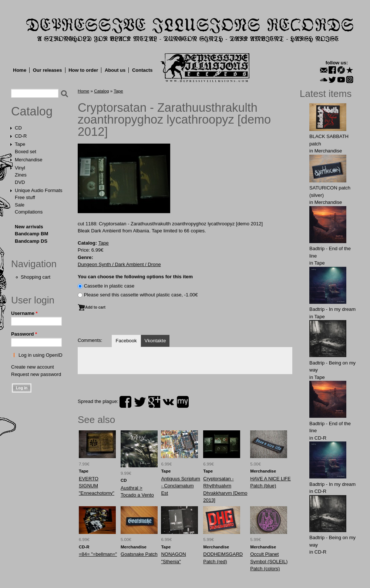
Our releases (48, 70)
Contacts (142, 70)
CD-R (21, 136)
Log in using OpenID (41, 355)
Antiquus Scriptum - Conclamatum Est (181, 486)
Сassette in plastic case (109, 286)
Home (20, 70)
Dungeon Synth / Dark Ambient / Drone (119, 264)
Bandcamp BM (31, 234)
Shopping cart (36, 277)
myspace (183, 402)
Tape (20, 144)
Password (24, 334)
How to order (83, 70)
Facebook (126, 341)
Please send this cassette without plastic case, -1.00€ (141, 295)
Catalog (32, 111)
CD (18, 128)
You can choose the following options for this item (135, 277)
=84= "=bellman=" (98, 554)
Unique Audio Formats (39, 190)
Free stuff (25, 197)
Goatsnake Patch (139, 554)
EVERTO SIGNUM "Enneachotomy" (97, 486)
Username (24, 313)
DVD (20, 182)
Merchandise (28, 160)
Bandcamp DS (31, 241)
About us (115, 70)
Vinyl (20, 168)
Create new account (33, 367)
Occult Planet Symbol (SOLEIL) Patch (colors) (269, 561)
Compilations (29, 212)
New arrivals (29, 227)
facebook (125, 402)
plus (154, 402)
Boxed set (26, 152)
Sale (20, 205)
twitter (140, 402)
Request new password (36, 374)
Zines (21, 175)
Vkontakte (155, 341)
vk (168, 402)
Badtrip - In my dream (332, 309)
